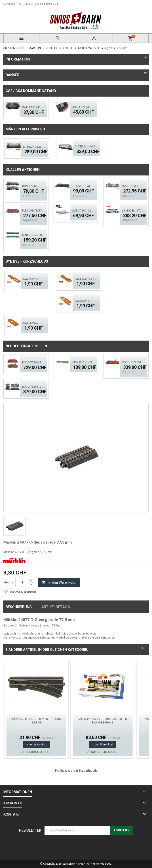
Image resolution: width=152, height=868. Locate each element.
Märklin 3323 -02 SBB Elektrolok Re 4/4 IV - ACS (34, 147)
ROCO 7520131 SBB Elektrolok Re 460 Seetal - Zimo (133, 362)
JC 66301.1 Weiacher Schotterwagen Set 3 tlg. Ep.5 (83, 186)
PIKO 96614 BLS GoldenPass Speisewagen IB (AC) (83, 362)
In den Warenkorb (59, 583)
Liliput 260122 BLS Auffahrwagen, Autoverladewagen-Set (83, 211)
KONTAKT (9, 4)
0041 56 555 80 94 (46, 4)
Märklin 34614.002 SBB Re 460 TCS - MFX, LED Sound (87, 147)
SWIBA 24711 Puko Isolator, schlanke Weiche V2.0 (34, 279)
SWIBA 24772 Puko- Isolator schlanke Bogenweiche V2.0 (87, 279)
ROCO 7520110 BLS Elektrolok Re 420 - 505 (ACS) (33, 387)
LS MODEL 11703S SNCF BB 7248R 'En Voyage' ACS (133, 211)
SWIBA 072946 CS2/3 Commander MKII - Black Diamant (83, 107)
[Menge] (22, 583)
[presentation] (78, 846)
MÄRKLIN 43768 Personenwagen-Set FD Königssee (33, 235)
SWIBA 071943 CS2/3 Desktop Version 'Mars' (33, 107)
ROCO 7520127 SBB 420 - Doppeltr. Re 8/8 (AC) (33, 363)
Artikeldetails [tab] (56, 607)
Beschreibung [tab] (19, 607)
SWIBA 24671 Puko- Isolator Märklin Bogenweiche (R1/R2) (34, 323)
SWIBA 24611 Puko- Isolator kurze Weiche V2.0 (87, 301)
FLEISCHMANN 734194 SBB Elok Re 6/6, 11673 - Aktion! (33, 211)
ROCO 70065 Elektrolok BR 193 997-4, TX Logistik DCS (133, 186)
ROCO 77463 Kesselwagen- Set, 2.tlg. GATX (33, 186)
